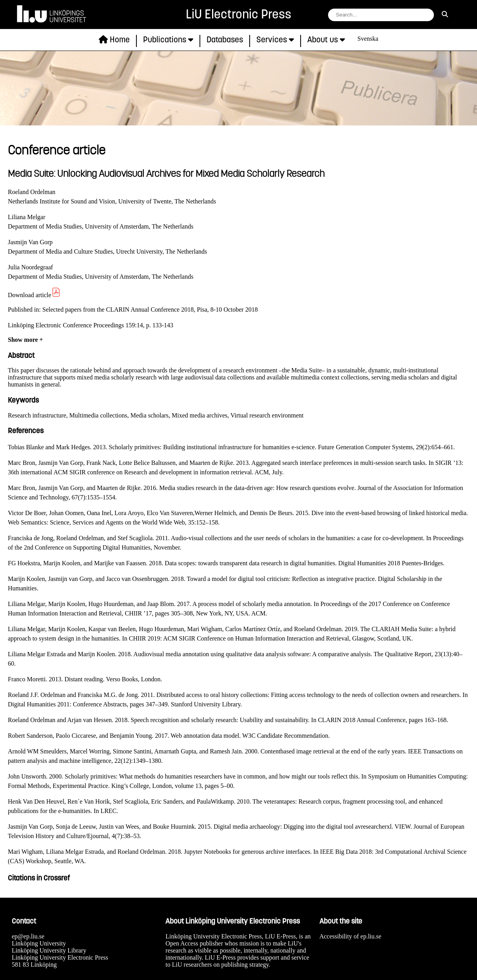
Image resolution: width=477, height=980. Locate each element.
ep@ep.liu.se (28, 936)
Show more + (25, 340)
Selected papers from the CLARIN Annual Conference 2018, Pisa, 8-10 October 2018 (150, 309)
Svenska (368, 39)
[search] (445, 15)
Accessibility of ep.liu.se (350, 936)
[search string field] (381, 15)
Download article (34, 295)
